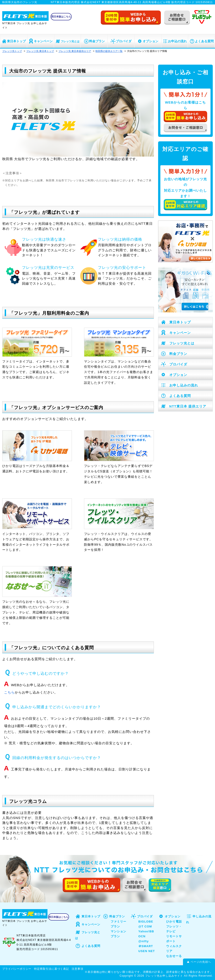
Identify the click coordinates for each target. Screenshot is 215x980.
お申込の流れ (175, 41)
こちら (9, 692)
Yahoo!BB (146, 931)
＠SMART (146, 946)
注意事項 (77, 969)
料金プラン (94, 41)
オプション (148, 41)
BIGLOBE (146, 922)
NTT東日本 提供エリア (183, 406)
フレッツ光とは (67, 41)
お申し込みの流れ (179, 385)
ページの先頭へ (201, 962)
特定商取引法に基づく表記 (52, 969)
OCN (142, 936)
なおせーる (174, 956)
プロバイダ (121, 41)
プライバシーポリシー (17, 969)
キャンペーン (40, 41)
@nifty (144, 941)
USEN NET (147, 951)
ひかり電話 (174, 922)
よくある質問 (201, 41)
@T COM (145, 926)
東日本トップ (14, 41)
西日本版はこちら (61, 17)
